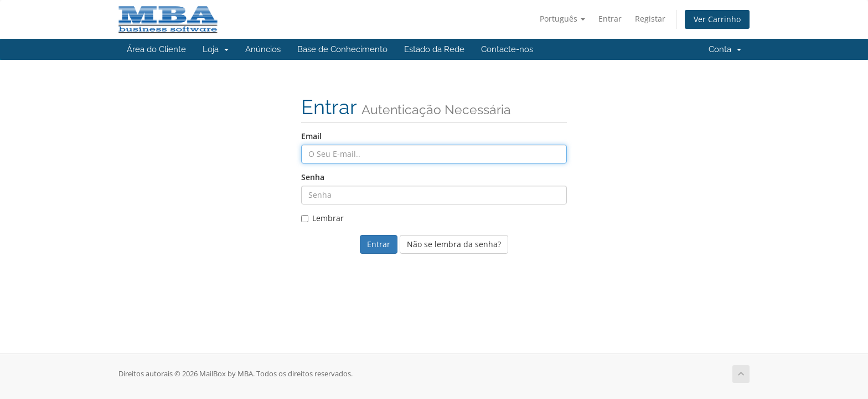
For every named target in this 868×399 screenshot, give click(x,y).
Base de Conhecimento (342, 49)
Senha (313, 177)
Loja (216, 49)
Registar (650, 19)
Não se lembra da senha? (454, 244)
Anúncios (263, 49)
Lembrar (322, 218)
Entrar (610, 19)
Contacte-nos (507, 49)
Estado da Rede (434, 49)
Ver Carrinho (717, 19)
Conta (725, 49)
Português (562, 19)
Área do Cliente (156, 49)
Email (311, 136)
